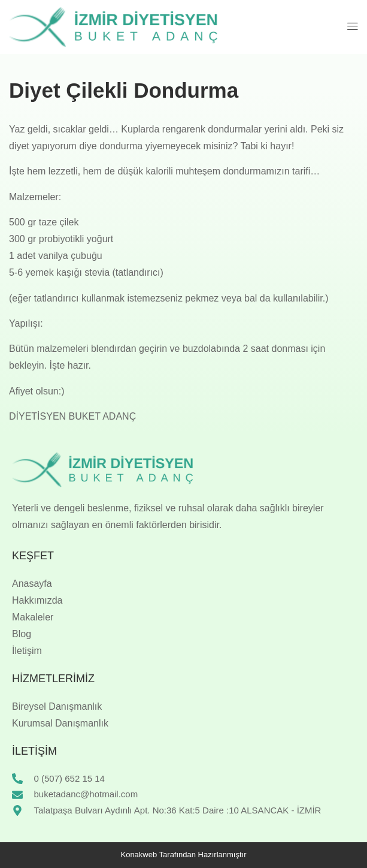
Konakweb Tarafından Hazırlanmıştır (183, 855)
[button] (353, 27)
